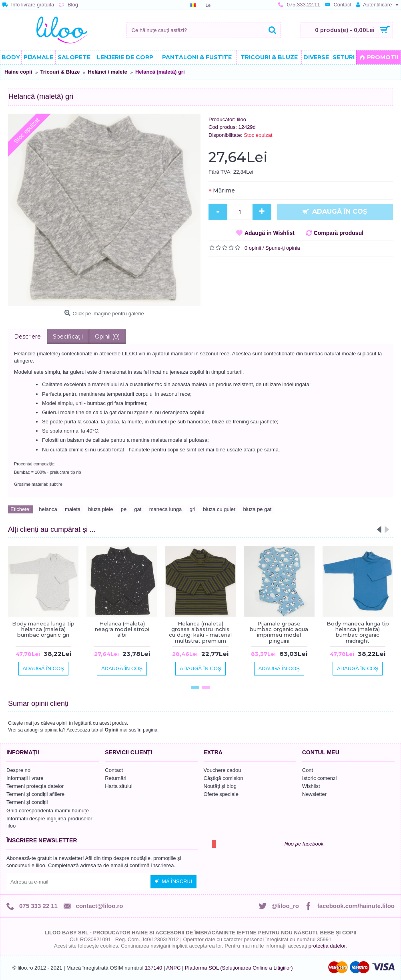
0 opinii (253, 248)
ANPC (173, 968)
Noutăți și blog (220, 786)
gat (138, 509)
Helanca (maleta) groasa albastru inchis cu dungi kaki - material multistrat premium (200, 632)
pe (124, 509)
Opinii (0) (107, 337)
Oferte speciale (221, 794)
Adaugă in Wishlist (270, 233)
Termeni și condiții (27, 802)
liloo (242, 119)
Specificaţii (68, 337)
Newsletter (314, 794)
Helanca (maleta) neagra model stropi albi (122, 629)
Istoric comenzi (320, 778)
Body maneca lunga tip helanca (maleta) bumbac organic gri (43, 629)
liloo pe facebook (304, 844)
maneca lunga (166, 509)
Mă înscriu (173, 882)
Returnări (115, 778)
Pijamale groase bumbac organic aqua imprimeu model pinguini (279, 632)
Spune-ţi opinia (283, 248)
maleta (73, 509)
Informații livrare (25, 778)
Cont (308, 770)
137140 (153, 968)
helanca (48, 509)
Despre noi (19, 770)
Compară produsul (339, 233)
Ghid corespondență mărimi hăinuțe (48, 811)
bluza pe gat (257, 509)
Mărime (224, 190)
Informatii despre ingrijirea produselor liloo (49, 822)
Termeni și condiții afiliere (35, 794)
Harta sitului (119, 786)
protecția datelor (327, 946)
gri (192, 509)
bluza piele (100, 509)
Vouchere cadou (223, 770)
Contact (114, 770)
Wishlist (311, 786)
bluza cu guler (219, 509)
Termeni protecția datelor (35, 786)
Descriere (27, 337)
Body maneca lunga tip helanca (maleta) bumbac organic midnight (358, 632)
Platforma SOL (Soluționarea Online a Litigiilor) (239, 968)
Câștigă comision (224, 778)
